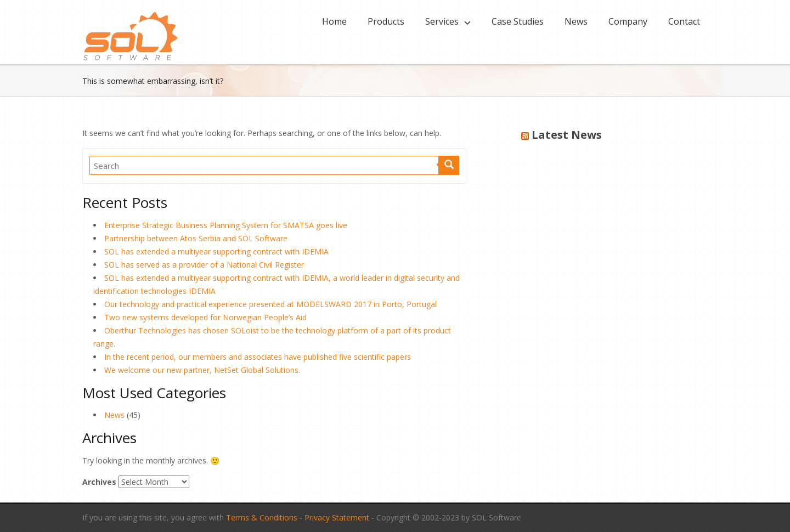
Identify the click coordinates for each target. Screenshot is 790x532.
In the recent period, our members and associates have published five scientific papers (258, 357)
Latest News (567, 135)
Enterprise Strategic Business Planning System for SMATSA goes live (226, 225)
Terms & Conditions (262, 517)
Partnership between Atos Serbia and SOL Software (196, 238)
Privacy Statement (337, 517)
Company (628, 21)
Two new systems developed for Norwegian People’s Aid (205, 317)
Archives (99, 482)
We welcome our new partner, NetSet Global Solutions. (202, 370)
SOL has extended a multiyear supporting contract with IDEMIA (216, 251)
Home (334, 21)
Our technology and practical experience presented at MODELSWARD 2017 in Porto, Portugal (270, 304)
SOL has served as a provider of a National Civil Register (204, 265)
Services (442, 21)
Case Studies (518, 21)
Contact (684, 21)
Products (386, 21)
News (576, 21)
